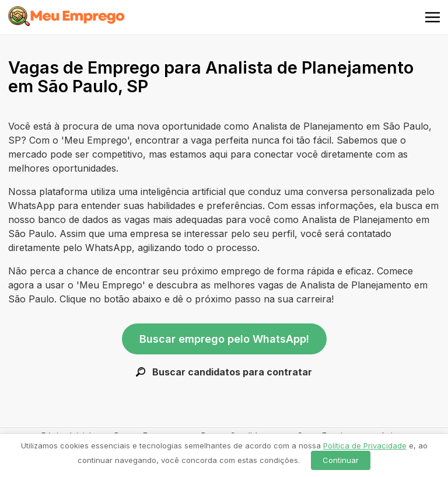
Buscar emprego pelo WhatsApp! (224, 339)
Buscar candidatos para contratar (224, 372)
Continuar (341, 460)
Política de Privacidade (365, 445)
